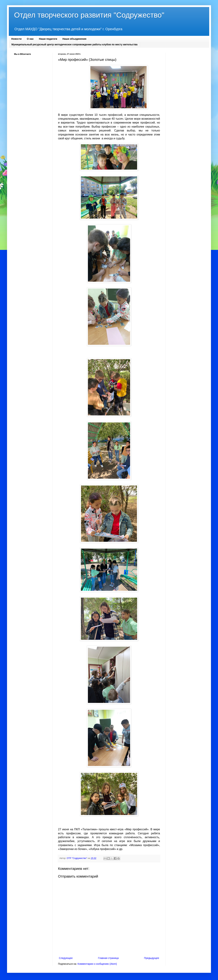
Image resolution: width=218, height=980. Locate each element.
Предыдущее (152, 958)
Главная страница (108, 958)
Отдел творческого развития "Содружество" (89, 15)
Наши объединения (74, 39)
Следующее (66, 958)
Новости (16, 39)
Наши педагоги (48, 39)
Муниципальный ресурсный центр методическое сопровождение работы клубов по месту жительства (74, 44)
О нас (30, 39)
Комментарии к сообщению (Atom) (97, 964)
